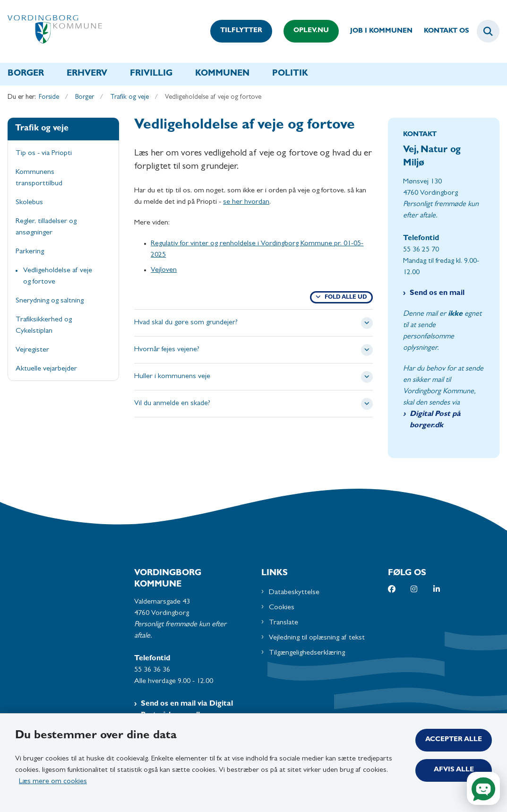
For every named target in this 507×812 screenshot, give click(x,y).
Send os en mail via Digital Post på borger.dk (187, 710)
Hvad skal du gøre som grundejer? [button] (186, 323)
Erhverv (87, 74)
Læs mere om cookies (53, 782)
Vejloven (164, 270)
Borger (26, 74)
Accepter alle (454, 740)
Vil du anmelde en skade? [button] (172, 404)
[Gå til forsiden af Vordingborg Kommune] (51, 31)
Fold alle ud (346, 298)
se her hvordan (246, 202)
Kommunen (222, 74)
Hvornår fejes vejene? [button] (167, 350)
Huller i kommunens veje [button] (172, 377)
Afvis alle (454, 770)
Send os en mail (437, 294)
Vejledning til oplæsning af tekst (317, 638)
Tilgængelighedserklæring (307, 653)
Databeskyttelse (294, 593)
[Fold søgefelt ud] (488, 31)
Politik (290, 74)
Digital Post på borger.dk (435, 420)
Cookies (282, 608)
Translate (284, 623)
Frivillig (151, 74)
